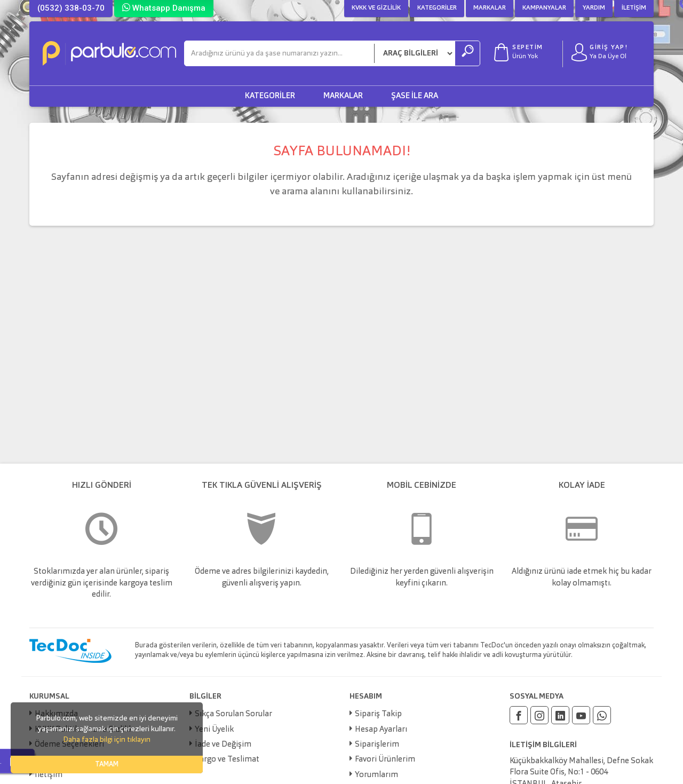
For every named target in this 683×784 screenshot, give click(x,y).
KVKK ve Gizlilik (376, 8)
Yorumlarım (376, 775)
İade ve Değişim (223, 745)
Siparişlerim (377, 745)
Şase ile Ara (415, 96)
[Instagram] (539, 715)
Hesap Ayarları (381, 730)
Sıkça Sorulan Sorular (233, 714)
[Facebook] (519, 715)
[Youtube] (581, 715)
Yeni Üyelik (214, 730)
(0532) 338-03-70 (71, 8)
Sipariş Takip (378, 714)
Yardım (594, 8)
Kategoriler (437, 8)
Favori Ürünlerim (385, 760)
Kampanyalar (544, 8)
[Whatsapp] (602, 715)
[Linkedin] (560, 715)
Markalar (490, 8)
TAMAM (107, 765)
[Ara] (279, 53)
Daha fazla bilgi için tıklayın (107, 740)
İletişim (634, 8)
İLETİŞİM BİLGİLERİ (543, 745)
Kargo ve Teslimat (227, 760)
